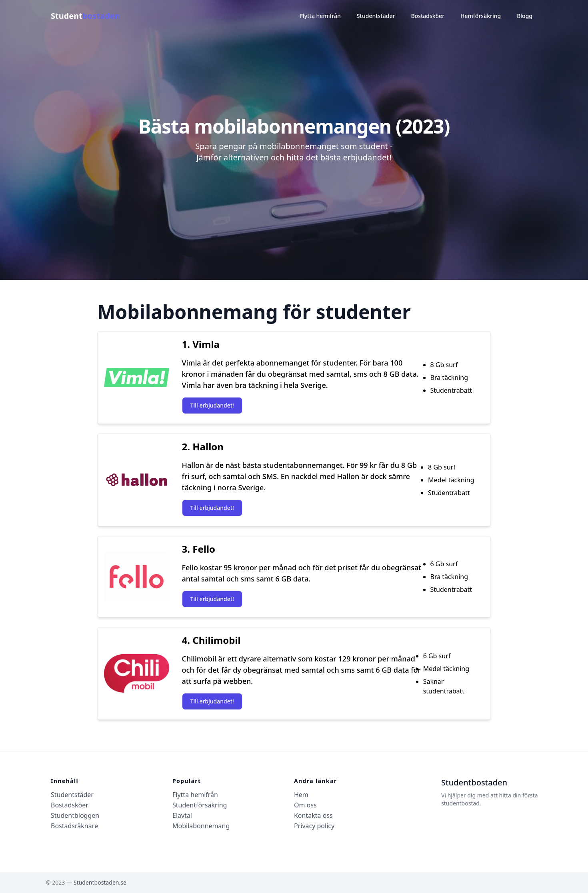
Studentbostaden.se (100, 882)
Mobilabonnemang (201, 826)
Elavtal (182, 815)
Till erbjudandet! (212, 405)
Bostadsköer (428, 16)
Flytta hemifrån (320, 16)
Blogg (525, 16)
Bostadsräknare (74, 826)
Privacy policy (314, 826)
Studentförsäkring (200, 805)
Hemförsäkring (481, 16)
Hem (301, 795)
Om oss (305, 805)
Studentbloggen (75, 815)
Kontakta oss (313, 815)
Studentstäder (376, 16)
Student (85, 16)
